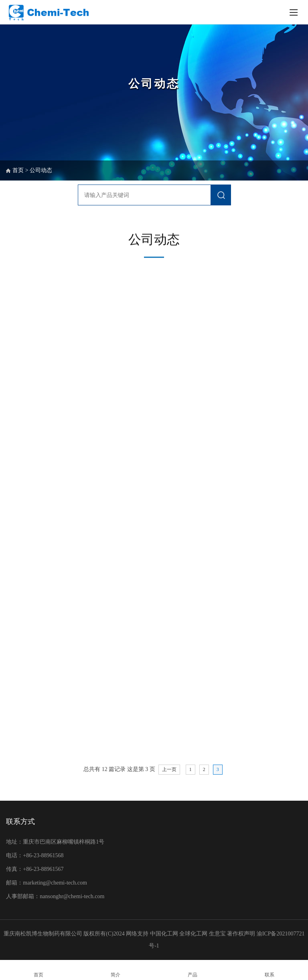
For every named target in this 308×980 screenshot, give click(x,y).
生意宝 (217, 934)
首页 (18, 170)
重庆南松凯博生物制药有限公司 (43, 934)
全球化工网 (193, 934)
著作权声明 (242, 934)
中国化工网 (164, 934)
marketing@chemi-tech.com (55, 883)
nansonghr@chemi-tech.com (73, 896)
